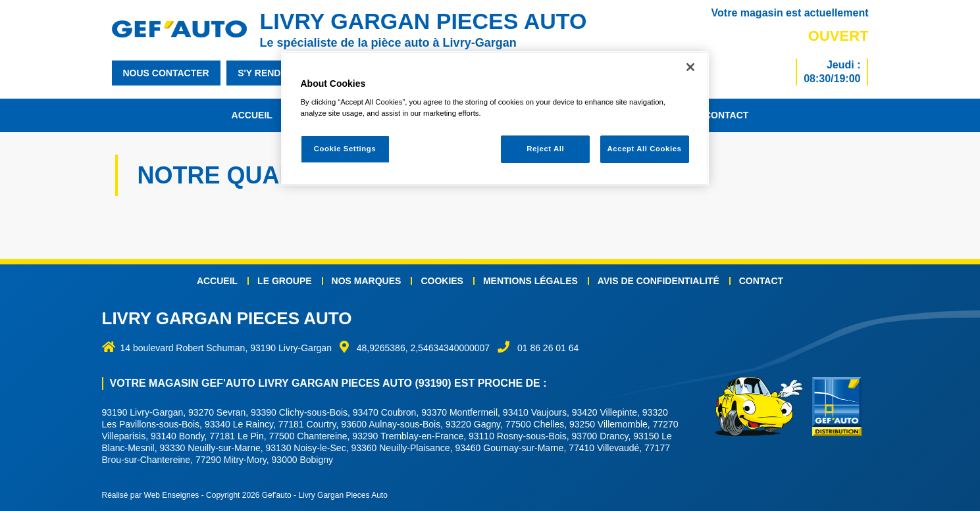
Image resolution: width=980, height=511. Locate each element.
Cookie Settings (345, 149)
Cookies (442, 281)
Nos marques (367, 281)
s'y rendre (266, 73)
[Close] (690, 67)
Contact (726, 115)
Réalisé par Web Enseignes (151, 495)
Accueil (252, 115)
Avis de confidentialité (658, 281)
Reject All (545, 149)
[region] (495, 119)
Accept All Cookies (645, 149)
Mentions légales (530, 281)
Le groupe (284, 281)
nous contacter (166, 73)
